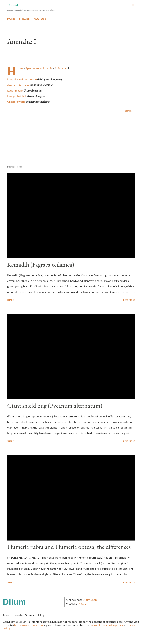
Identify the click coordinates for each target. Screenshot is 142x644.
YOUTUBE (40, 19)
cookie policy (115, 625)
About (7, 615)
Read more (129, 300)
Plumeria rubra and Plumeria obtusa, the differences (69, 547)
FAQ (41, 615)
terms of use (97, 625)
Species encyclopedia (39, 68)
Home (21, 68)
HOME (11, 19)
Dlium (13, 5)
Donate (18, 615)
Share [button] (128, 111)
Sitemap (30, 615)
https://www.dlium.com (28, 625)
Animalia (60, 68)
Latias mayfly (15, 90)
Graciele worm (16, 102)
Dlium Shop (90, 600)
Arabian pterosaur (19, 85)
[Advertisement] (71, 141)
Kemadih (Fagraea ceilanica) (41, 264)
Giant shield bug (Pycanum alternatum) (55, 406)
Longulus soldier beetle (22, 79)
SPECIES (24, 19)
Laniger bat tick (17, 96)
